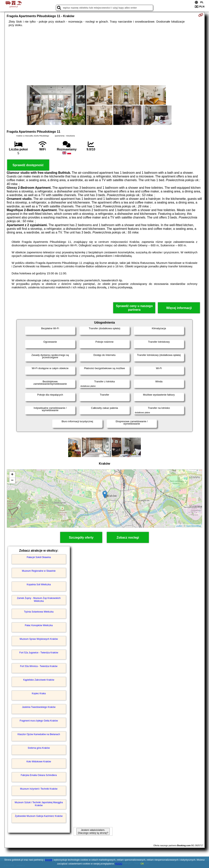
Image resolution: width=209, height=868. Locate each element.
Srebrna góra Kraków (39, 748)
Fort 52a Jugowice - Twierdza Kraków (39, 653)
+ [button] (12, 475)
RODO (119, 864)
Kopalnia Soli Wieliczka (39, 585)
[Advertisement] (105, 56)
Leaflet (179, 526)
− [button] (12, 481)
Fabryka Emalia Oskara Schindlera (39, 775)
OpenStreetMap (194, 526)
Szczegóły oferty (81, 538)
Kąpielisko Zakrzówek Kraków (39, 680)
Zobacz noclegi (128, 538)
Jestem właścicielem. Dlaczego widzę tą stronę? (93, 831)
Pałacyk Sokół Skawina (39, 557)
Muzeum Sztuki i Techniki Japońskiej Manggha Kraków (39, 804)
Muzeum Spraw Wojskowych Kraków (39, 639)
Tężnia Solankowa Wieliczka (39, 612)
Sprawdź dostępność (28, 165)
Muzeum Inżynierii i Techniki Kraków (39, 789)
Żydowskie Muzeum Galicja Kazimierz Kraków (39, 816)
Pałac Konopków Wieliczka (39, 625)
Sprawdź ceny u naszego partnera (134, 308)
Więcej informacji (179, 308)
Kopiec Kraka (39, 693)
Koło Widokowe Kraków (39, 762)
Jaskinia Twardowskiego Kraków (39, 707)
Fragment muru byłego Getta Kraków (39, 721)
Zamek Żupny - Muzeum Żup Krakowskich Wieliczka (39, 599)
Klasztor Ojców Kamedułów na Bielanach (39, 734)
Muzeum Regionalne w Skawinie (39, 571)
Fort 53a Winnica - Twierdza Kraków (39, 666)
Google (49, 860)
